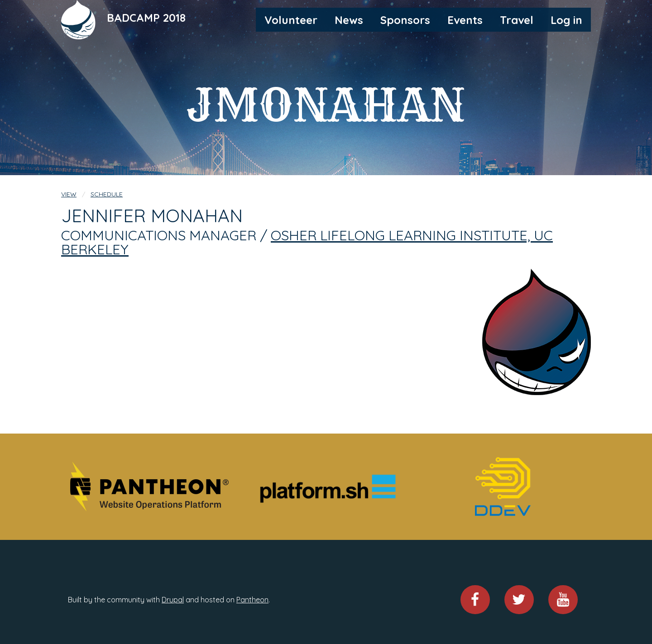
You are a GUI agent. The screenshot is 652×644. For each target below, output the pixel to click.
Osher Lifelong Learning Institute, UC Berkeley (307, 242)
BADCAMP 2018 (146, 18)
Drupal (173, 600)
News (349, 20)
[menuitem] (291, 19)
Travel (517, 20)
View (69, 194)
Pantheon (252, 600)
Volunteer (291, 20)
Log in (566, 20)
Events (465, 20)
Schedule (107, 194)
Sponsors (405, 20)
